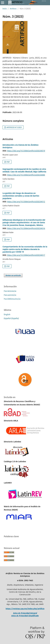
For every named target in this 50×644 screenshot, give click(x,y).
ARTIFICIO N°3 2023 (14, 127)
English (7, 314)
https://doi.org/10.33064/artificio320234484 (26, 175)
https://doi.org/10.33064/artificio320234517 (26, 255)
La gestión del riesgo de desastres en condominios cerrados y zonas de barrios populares (21, 196)
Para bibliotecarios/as (12, 299)
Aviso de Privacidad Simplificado (25, 616)
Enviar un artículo (13, 275)
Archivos (13, 9)
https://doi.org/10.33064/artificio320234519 (26, 151)
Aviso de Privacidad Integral (25, 613)
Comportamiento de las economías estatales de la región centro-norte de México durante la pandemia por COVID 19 (25, 249)
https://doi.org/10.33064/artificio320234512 (26, 202)
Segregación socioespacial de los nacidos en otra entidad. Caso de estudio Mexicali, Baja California (24, 170)
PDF (8, 162)
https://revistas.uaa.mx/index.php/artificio (25, 609)
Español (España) (11, 318)
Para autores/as (10, 295)
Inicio (5, 9)
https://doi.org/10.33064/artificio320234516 (26, 228)
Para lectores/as (10, 291)
